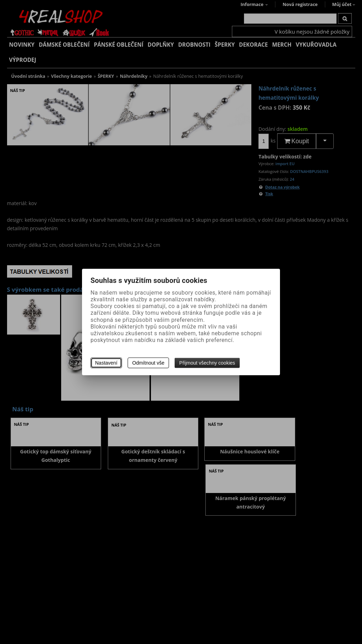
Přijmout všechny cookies (207, 363)
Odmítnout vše (148, 363)
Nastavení (106, 363)
